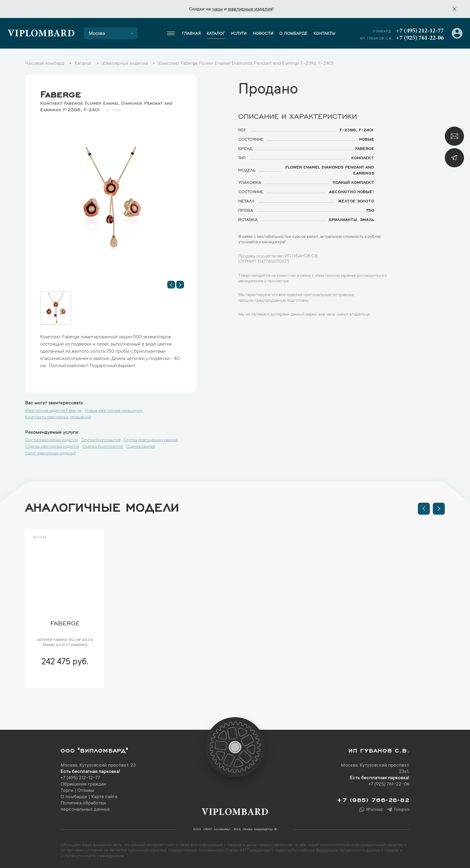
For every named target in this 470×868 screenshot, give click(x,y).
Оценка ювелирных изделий (52, 447)
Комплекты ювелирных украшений (58, 418)
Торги (67, 791)
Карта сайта (104, 797)
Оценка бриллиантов (103, 447)
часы (217, 9)
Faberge (61, 93)
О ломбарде (293, 34)
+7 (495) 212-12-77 (420, 31)
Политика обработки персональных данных (85, 806)
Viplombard (41, 34)
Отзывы (86, 791)
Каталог (216, 34)
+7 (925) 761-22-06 (420, 38)
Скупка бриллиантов (101, 440)
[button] (171, 285)
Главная (191, 34)
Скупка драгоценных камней (151, 440)
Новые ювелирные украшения (114, 411)
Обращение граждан (83, 784)
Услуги (239, 34)
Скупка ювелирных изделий (52, 440)
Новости (263, 34)
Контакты (324, 34)
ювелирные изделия (250, 9)
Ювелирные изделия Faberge (53, 411)
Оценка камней (141, 447)
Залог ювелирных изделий (51, 453)
